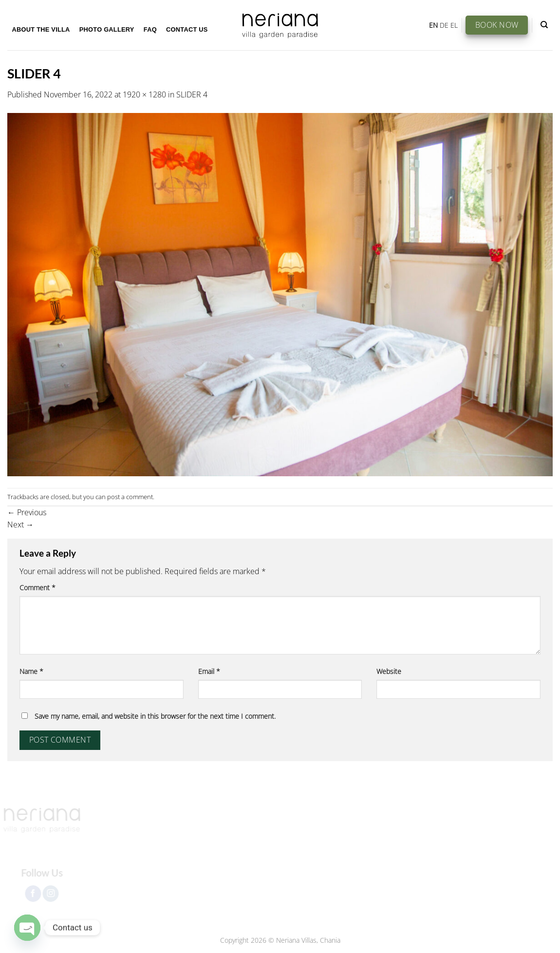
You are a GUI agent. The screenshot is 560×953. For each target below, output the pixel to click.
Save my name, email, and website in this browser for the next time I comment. (155, 716)
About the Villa (41, 29)
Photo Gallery (107, 29)
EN (433, 25)
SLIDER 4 (192, 94)
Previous (27, 512)
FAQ (150, 29)
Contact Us (187, 29)
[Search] (544, 25)
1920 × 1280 (144, 94)
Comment (37, 588)
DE (444, 25)
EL (454, 25)
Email (209, 671)
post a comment (130, 497)
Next (20, 524)
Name (31, 671)
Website (389, 671)
